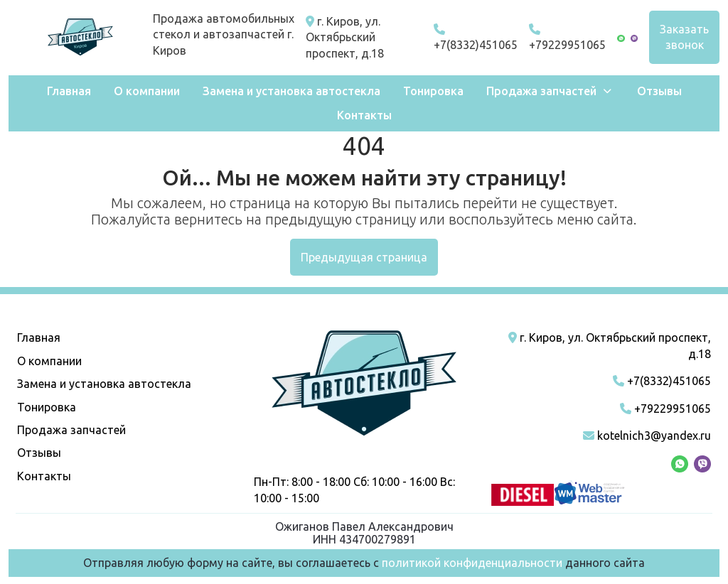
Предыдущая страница (364, 257)
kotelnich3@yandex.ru (647, 436)
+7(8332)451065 (476, 37)
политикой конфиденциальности (472, 563)
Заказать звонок (684, 37)
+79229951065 (567, 37)
